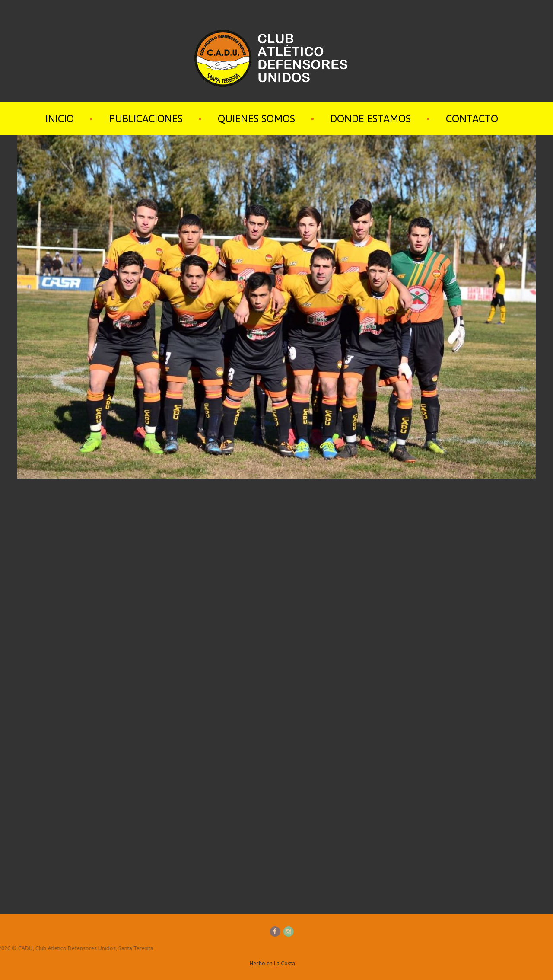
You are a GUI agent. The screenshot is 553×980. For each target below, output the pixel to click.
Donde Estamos (370, 119)
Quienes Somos (256, 119)
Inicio (60, 119)
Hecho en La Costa (272, 963)
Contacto (472, 119)
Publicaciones (146, 119)
